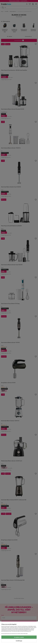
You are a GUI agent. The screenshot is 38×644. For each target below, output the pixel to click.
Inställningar (19, 641)
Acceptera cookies (19, 637)
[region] (19, 633)
